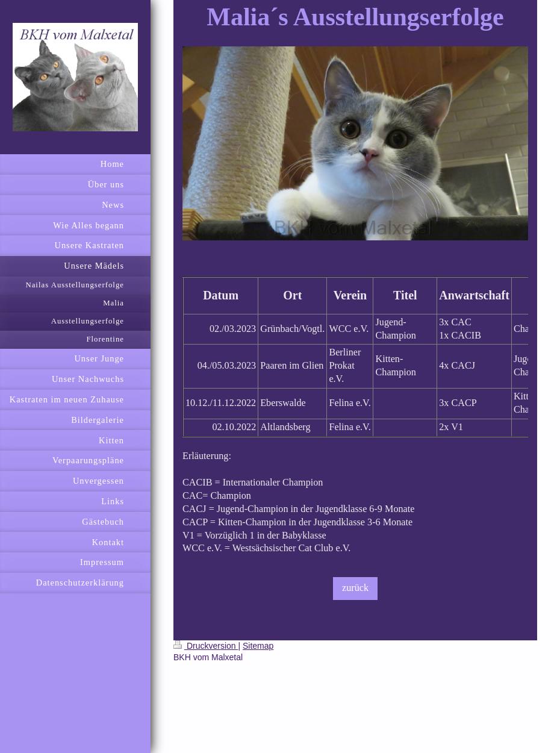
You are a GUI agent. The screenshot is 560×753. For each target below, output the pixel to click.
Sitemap (258, 646)
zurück (355, 588)
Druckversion (206, 646)
